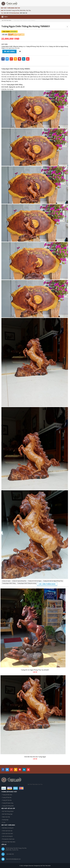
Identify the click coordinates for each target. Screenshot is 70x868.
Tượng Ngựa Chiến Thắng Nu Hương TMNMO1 (16, 69)
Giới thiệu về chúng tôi (8, 828)
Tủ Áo (4, 822)
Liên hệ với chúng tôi (7, 836)
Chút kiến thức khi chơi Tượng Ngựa (35, 757)
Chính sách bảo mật (7, 831)
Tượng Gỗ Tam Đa (7, 800)
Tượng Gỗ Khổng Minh (8, 806)
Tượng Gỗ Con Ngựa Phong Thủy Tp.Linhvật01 (35, 670)
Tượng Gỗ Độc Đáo (7, 795)
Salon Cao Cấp (6, 817)
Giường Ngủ (5, 820)
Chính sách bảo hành (8, 834)
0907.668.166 (23, 13)
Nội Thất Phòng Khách (8, 811)
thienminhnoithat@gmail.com (13, 859)
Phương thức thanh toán (8, 839)
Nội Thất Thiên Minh (6, 20)
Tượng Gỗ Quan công (8, 803)
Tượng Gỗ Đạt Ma (7, 798)
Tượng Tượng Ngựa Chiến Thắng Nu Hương (15, 72)
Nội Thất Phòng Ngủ (7, 814)
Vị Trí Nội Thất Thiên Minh (9, 842)
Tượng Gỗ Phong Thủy (36, 72)
